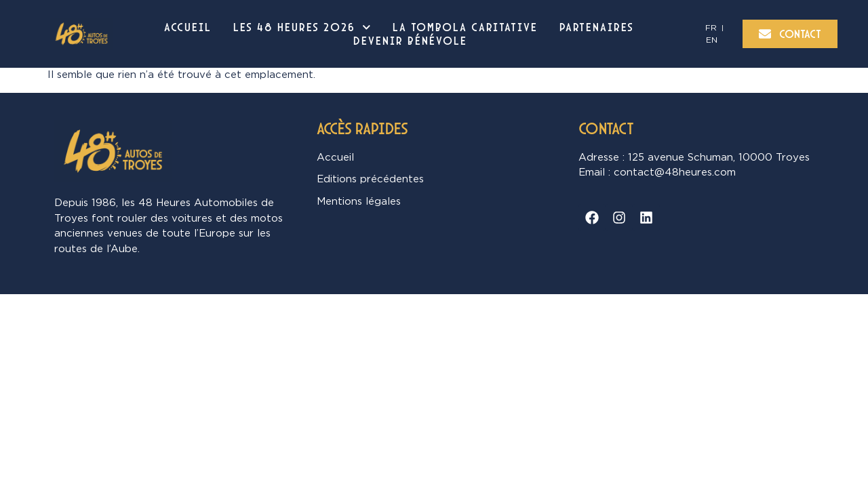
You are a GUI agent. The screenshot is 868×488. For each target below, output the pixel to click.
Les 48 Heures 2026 (302, 27)
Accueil (188, 27)
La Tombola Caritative (465, 27)
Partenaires (597, 27)
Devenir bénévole (410, 41)
